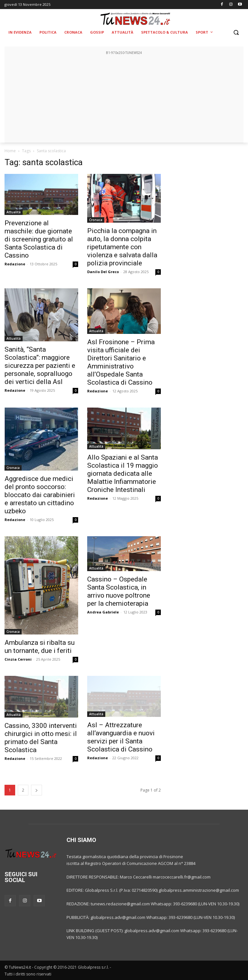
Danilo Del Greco (103, 272)
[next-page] (36, 790)
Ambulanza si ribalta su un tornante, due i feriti (40, 647)
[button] (236, 32)
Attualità (14, 212)
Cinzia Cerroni (18, 659)
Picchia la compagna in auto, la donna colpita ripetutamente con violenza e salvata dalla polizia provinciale (122, 247)
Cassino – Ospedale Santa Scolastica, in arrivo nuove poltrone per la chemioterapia (119, 591)
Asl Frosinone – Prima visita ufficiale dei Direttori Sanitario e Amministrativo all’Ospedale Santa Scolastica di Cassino (121, 362)
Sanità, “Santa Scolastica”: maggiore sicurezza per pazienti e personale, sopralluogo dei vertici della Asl (40, 366)
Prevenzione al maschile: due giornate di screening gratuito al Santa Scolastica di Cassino (39, 239)
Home (10, 151)
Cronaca (96, 220)
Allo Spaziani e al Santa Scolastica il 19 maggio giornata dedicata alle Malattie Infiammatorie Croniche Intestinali (123, 474)
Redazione (15, 264)
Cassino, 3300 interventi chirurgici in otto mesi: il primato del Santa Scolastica (41, 738)
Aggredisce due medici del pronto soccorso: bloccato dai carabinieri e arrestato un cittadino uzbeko (40, 495)
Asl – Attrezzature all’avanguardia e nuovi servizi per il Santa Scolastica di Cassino (121, 737)
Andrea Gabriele (103, 612)
